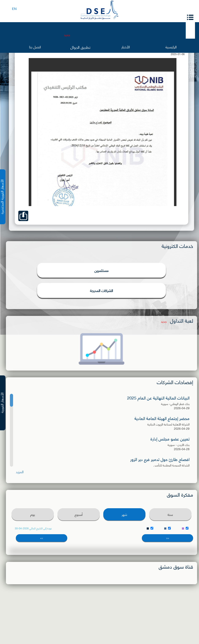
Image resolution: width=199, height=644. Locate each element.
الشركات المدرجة (102, 290)
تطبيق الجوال (80, 47)
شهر (124, 514)
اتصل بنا (35, 47)
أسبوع (79, 514)
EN (14, 8)
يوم (33, 514)
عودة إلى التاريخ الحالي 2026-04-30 (33, 528)
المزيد (20, 472)
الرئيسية (171, 47)
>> (42, 538)
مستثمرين (102, 270)
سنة (170, 514)
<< (168, 538)
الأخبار (126, 47)
